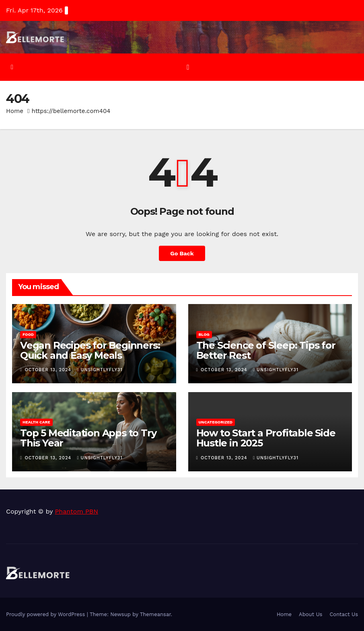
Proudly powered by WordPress (46, 614)
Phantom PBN (77, 511)
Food (28, 334)
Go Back (182, 253)
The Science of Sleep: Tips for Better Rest (266, 350)
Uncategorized (216, 422)
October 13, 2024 (49, 370)
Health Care (36, 422)
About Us (311, 614)
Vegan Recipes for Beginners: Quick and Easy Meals (90, 350)
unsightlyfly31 (100, 370)
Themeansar (155, 614)
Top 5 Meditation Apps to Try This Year (88, 438)
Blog (204, 334)
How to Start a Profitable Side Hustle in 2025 (266, 438)
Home (15, 111)
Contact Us (344, 614)
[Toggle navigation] (188, 67)
